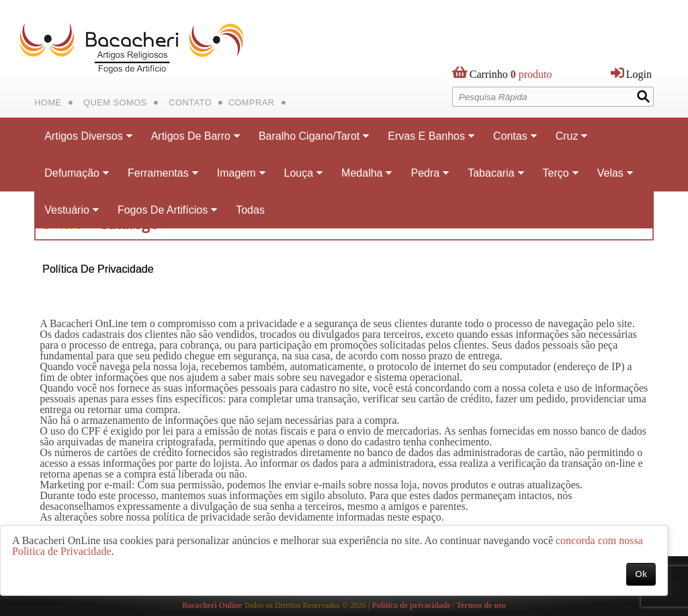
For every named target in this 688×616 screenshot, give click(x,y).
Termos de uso (481, 605)
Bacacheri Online (212, 605)
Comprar (252, 102)
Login (639, 74)
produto (511, 77)
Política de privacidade (411, 605)
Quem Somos (115, 102)
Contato (190, 102)
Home (48, 102)
